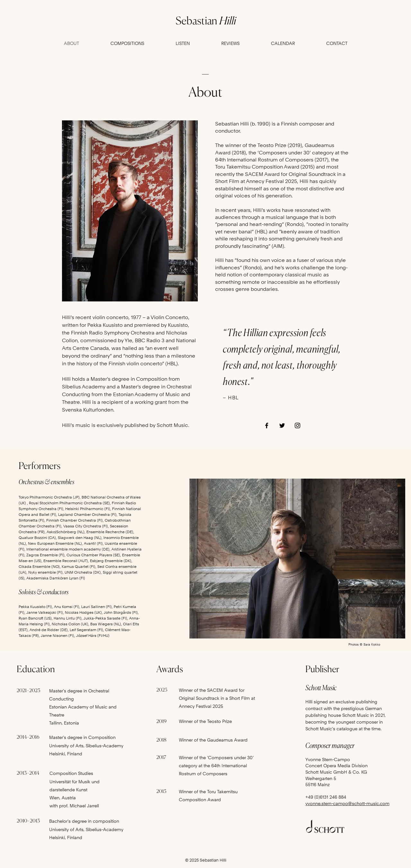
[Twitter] (282, 425)
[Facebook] (267, 425)
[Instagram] (297, 425)
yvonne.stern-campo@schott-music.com (347, 803)
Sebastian (205, 21)
